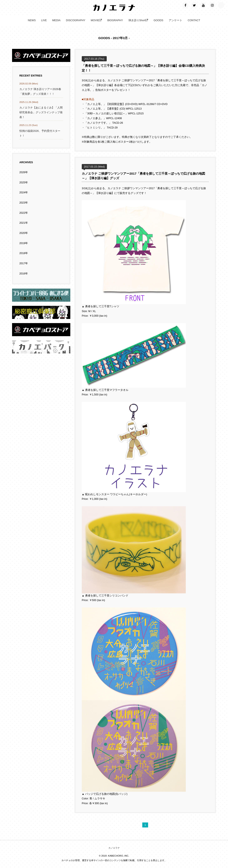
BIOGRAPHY (115, 20)
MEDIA (56, 20)
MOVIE (96, 20)
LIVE (44, 20)
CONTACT (194, 20)
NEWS (32, 20)
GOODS (158, 20)
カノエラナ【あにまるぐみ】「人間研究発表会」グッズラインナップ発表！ (41, 112)
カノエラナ (114, 848)
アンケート (175, 20)
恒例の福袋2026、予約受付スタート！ (40, 133)
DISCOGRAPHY (76, 20)
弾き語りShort (138, 20)
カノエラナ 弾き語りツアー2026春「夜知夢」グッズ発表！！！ (40, 92)
